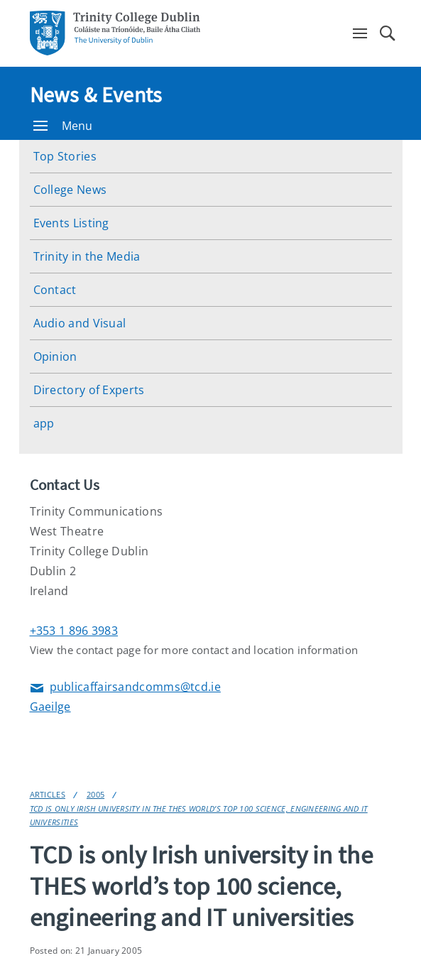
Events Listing (71, 223)
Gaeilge (50, 707)
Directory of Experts (89, 390)
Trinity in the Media (87, 256)
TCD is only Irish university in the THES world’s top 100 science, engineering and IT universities (199, 815)
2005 (95, 794)
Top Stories (65, 156)
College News (70, 190)
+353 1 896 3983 (74, 631)
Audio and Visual (80, 323)
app (44, 423)
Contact (55, 290)
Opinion (55, 356)
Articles (48, 794)
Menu (63, 126)
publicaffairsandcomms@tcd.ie (125, 688)
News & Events (96, 94)
